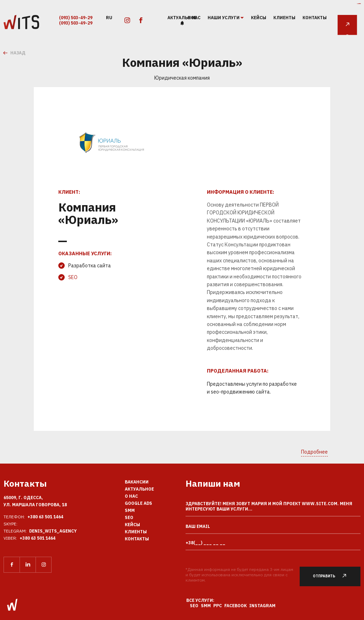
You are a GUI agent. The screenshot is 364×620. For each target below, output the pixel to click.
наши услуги (224, 18)
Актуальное (182, 18)
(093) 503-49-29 (76, 18)
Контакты (315, 18)
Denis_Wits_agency (53, 531)
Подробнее (314, 452)
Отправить (333, 576)
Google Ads (138, 503)
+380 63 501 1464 (45, 517)
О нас (131, 496)
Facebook (235, 606)
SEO (73, 277)
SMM (130, 510)
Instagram (262, 606)
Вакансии (137, 482)
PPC (218, 606)
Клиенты (284, 18)
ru (109, 17)
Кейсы (259, 18)
